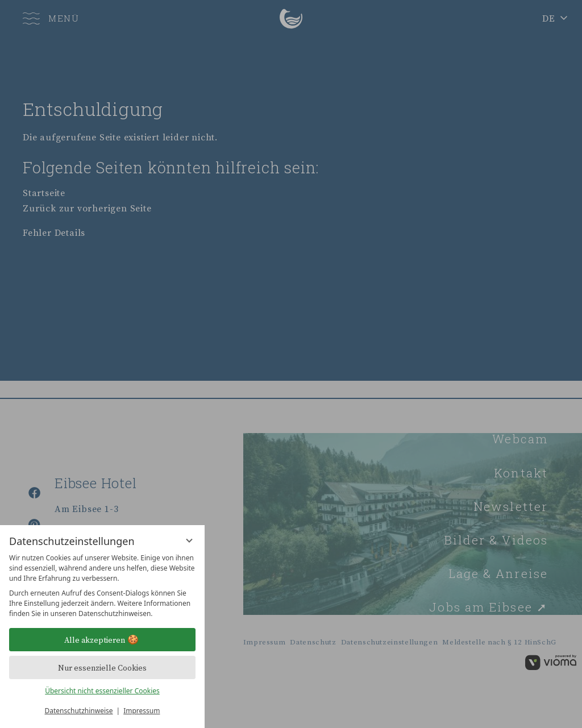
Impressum (142, 711)
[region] (102, 586)
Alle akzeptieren (103, 640)
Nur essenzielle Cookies (102, 668)
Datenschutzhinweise (79, 711)
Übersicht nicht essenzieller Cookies (102, 691)
